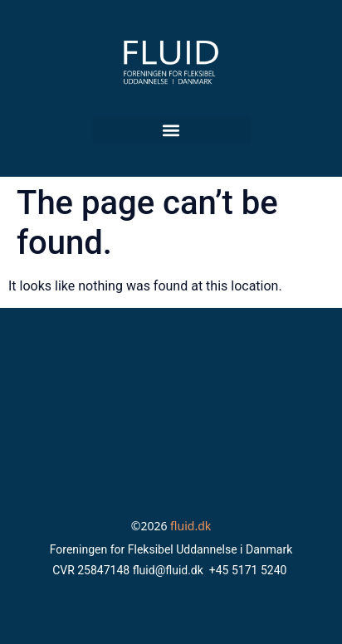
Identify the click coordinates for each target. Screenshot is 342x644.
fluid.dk (191, 526)
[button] (171, 130)
